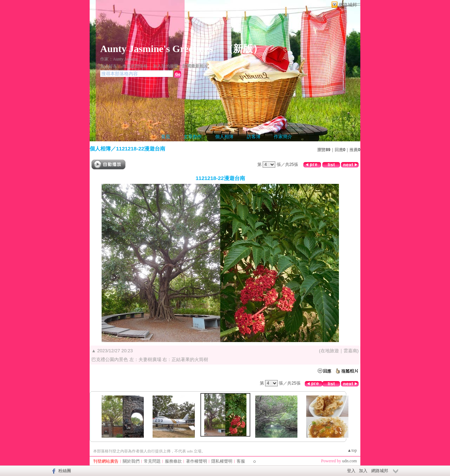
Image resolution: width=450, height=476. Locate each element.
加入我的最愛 (166, 66)
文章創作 (193, 137)
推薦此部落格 (135, 66)
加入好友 (109, 66)
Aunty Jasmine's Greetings (157, 49)
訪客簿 (254, 137)
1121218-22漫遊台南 (141, 149)
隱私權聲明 (222, 461)
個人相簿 (224, 137)
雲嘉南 (350, 351)
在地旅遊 (330, 351)
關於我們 (131, 461)
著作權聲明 (197, 461)
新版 (243, 49)
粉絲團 (65, 471)
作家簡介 (283, 137)
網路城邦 (348, 5)
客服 (241, 461)
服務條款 (173, 461)
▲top (352, 450)
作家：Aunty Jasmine (119, 59)
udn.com (349, 461)
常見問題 (152, 461)
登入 (351, 471)
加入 (363, 471)
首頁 (166, 137)
